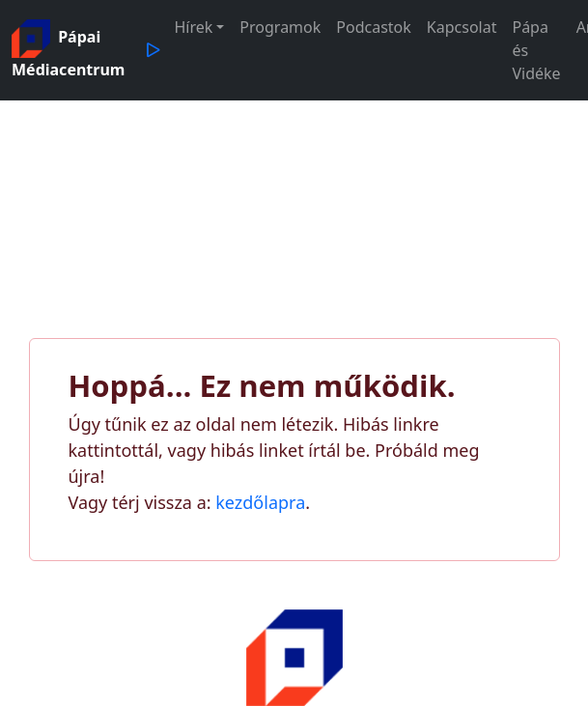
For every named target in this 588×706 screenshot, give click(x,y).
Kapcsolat (462, 27)
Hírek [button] (193, 27)
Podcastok (374, 27)
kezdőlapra (260, 502)
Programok (280, 27)
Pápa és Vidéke (536, 50)
